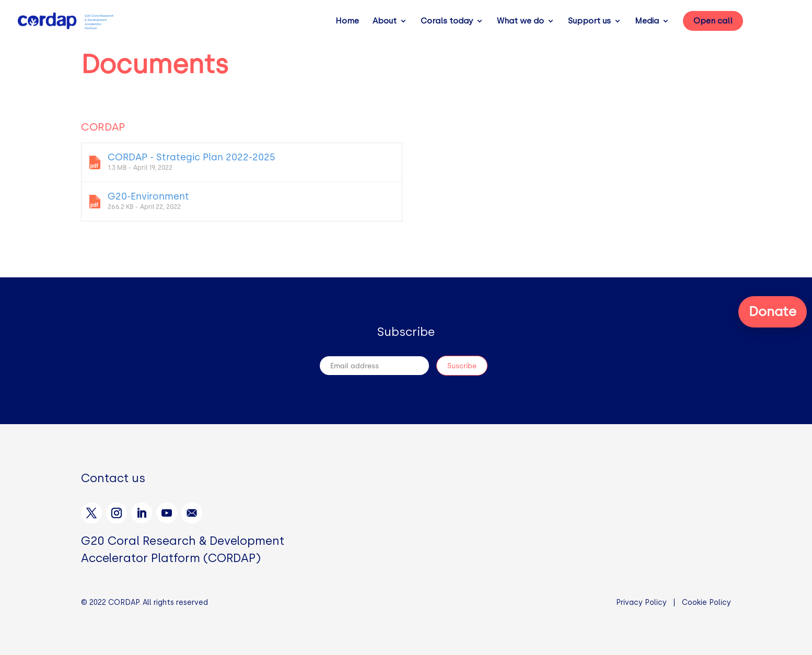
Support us (589, 21)
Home (347, 21)
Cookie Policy (706, 603)
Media (647, 21)
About (385, 21)
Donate (773, 311)
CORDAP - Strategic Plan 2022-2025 (242, 161)
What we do (520, 21)
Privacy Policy (641, 603)
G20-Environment (242, 201)
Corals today (447, 21)
